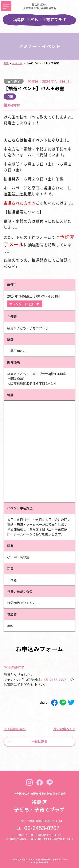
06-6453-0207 (57, 679)
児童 (10, 96)
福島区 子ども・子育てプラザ (40, 20)
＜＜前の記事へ (15, 729)
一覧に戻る (39, 741)
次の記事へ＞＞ (64, 729)
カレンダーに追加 (22, 304)
